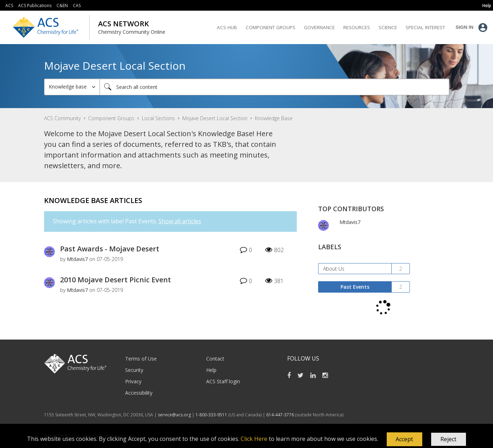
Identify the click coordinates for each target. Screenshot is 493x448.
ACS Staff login (223, 381)
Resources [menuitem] (357, 27)
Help (211, 370)
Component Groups (111, 118)
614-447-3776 (281, 415)
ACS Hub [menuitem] (227, 27)
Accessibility (139, 393)
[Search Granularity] (72, 87)
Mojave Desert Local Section (215, 118)
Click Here (254, 439)
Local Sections (158, 118)
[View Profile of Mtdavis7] (77, 259)
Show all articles (180, 221)
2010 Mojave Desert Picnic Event (116, 280)
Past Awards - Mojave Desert (110, 249)
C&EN (62, 6)
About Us (334, 269)
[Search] (274, 87)
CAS (77, 6)
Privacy (133, 381)
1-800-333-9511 (211, 415)
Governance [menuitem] (319, 27)
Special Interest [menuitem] (425, 27)
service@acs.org (174, 415)
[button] (404, 439)
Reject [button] (448, 439)
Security (134, 370)
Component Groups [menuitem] (270, 27)
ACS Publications (35, 6)
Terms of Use (141, 359)
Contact (215, 359)
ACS (9, 6)
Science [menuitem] (388, 27)
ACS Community (62, 118)
